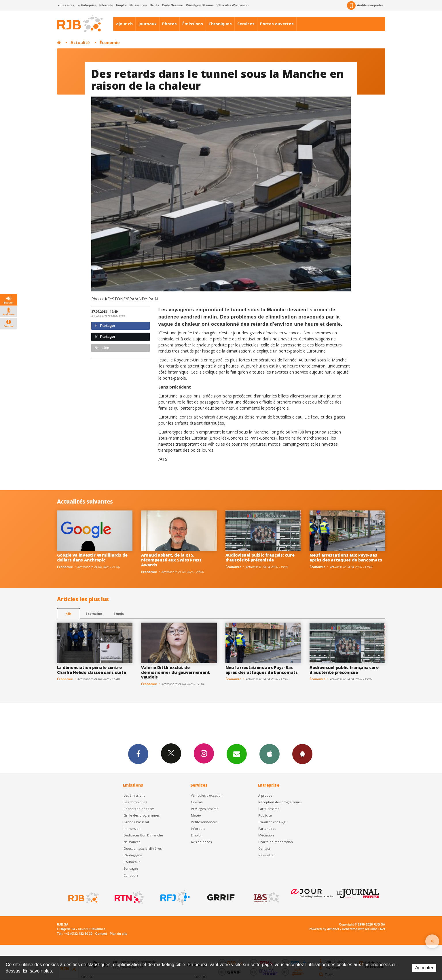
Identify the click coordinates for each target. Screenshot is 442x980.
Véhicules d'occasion (233, 5)
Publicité (265, 815)
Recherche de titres (139, 809)
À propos (265, 795)
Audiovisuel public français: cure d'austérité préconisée (260, 557)
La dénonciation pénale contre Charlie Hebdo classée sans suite (92, 670)
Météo (196, 815)
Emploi (121, 5)
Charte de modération (276, 842)
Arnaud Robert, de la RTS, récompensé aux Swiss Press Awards (171, 560)
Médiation (266, 835)
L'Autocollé (132, 862)
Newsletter (267, 855)
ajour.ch (124, 24)
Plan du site (118, 934)
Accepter (424, 968)
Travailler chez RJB (272, 822)
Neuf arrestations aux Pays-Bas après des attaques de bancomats (346, 557)
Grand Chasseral (136, 822)
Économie (110, 43)
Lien (102, 348)
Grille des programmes (142, 815)
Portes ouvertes (277, 24)
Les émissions (134, 795)
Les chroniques (135, 802)
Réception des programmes (280, 802)
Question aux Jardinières (143, 848)
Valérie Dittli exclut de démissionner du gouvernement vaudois (176, 672)
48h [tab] (68, 614)
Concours (131, 875)
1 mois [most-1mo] (118, 614)
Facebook (138, 754)
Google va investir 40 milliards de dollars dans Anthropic (92, 557)
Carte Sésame (172, 5)
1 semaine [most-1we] (94, 614)
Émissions (193, 24)
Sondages (131, 868)
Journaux (147, 24)
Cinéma (197, 802)
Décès (154, 5)
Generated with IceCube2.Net (363, 929)
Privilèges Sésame (200, 5)
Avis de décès (201, 842)
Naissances (138, 5)
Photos (169, 24)
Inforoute (106, 5)
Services (246, 24)
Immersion (132, 829)
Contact (264, 848)
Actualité (80, 43)
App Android (302, 754)
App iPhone (270, 754)
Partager (105, 326)
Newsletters (237, 754)
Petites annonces (204, 822)
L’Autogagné (133, 855)
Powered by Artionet (324, 929)
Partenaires (267, 829)
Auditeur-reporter (365, 5)
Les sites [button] (66, 5)
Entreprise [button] (87, 5)
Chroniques (220, 24)
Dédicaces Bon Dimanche (143, 835)
